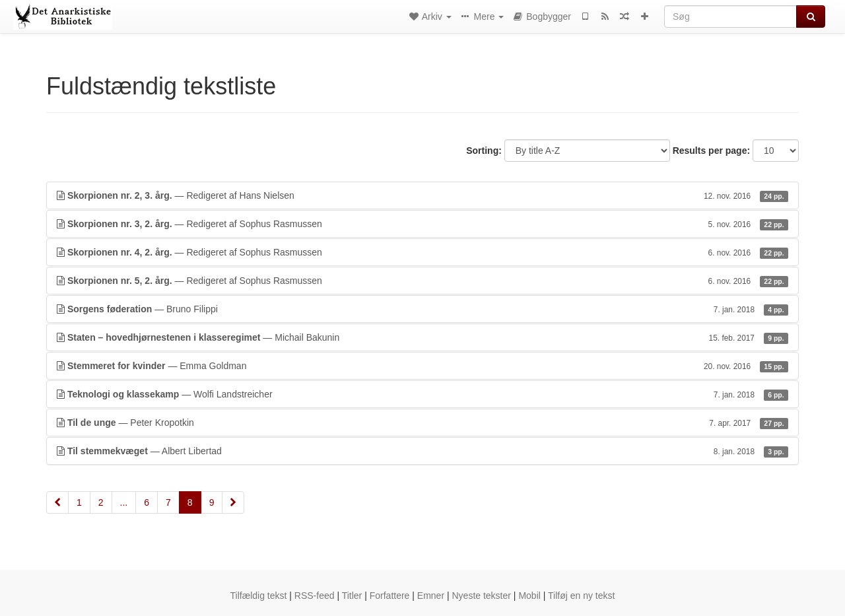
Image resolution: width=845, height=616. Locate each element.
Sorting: (484, 151)
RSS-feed (315, 596)
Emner (431, 596)
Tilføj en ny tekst (581, 596)
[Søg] (730, 17)
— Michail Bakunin (422, 337)
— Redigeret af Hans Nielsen (422, 195)
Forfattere (390, 596)
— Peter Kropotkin (422, 423)
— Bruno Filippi (422, 309)
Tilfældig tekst (259, 596)
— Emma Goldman (422, 366)
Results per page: (711, 151)
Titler (352, 596)
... (124, 502)
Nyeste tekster (481, 596)
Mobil (529, 596)
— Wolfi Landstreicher (422, 394)
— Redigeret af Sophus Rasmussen (422, 224)
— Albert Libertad (422, 451)
